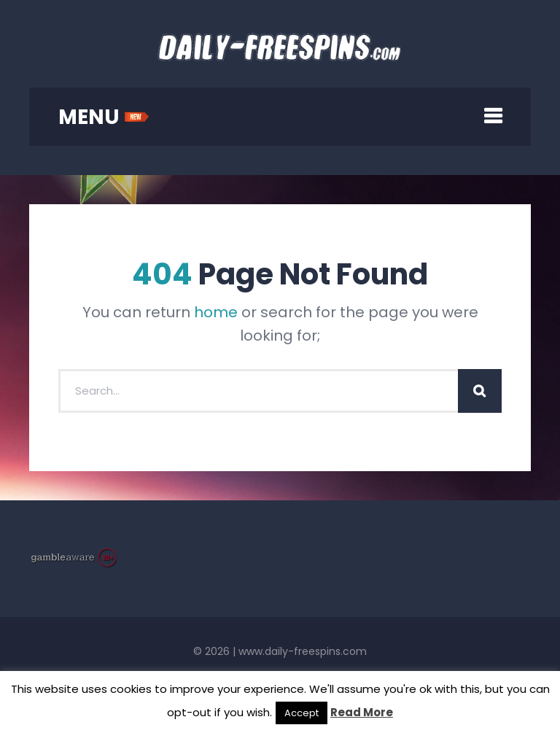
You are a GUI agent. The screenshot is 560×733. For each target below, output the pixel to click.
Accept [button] (302, 713)
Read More (362, 712)
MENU (104, 117)
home (216, 312)
